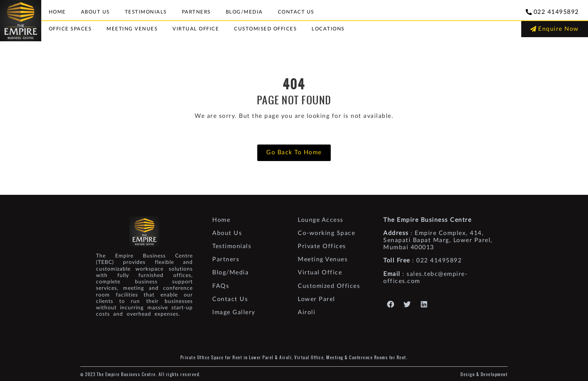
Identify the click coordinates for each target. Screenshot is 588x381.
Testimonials (146, 12)
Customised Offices (265, 29)
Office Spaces (70, 29)
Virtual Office (196, 29)
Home (57, 12)
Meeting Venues (132, 29)
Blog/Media (244, 12)
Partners (196, 12)
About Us (95, 12)
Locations (328, 29)
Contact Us (296, 12)
